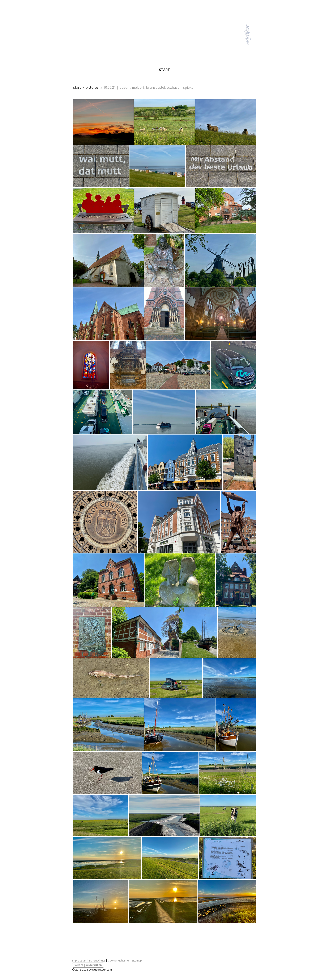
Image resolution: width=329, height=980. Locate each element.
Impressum (79, 960)
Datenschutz (97, 960)
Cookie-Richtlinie (118, 960)
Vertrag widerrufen (88, 965)
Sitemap (137, 960)
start (164, 70)
